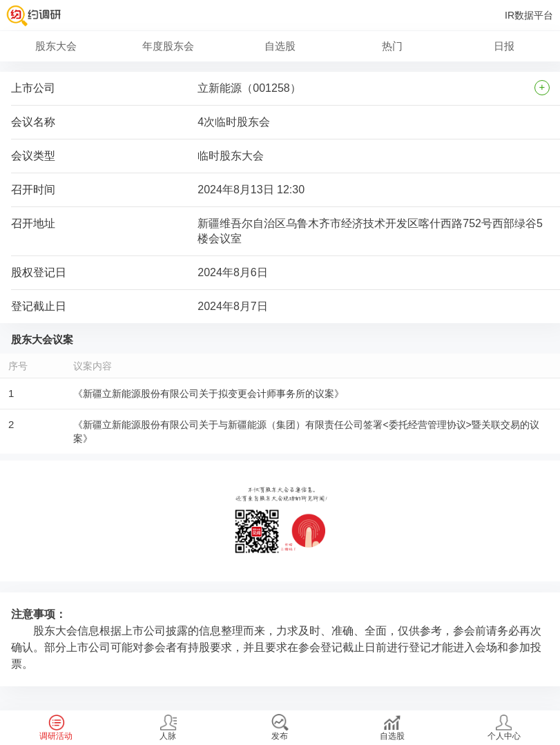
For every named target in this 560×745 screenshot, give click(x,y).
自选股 (280, 46)
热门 (392, 46)
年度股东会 (168, 46)
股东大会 (56, 46)
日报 (504, 46)
